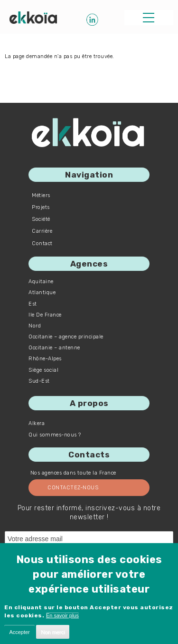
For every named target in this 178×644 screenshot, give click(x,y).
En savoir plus (62, 615)
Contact (42, 243)
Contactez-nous (73, 488)
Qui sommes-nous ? (55, 435)
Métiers (41, 195)
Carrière (42, 231)
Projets (41, 207)
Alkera (37, 423)
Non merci (53, 632)
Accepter (19, 632)
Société (41, 219)
